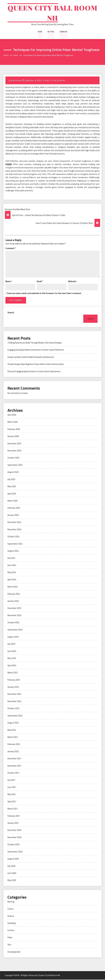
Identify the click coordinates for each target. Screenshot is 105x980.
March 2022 (13, 737)
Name (9, 282)
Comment (11, 249)
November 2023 (14, 616)
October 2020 (13, 845)
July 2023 (11, 644)
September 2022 (15, 716)
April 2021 (12, 802)
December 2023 (14, 609)
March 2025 (13, 501)
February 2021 (14, 816)
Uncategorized (14, 952)
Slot (9, 945)
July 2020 (11, 866)
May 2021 (12, 795)
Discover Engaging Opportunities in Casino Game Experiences (34, 372)
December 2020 (14, 831)
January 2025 (13, 515)
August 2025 (13, 473)
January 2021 (13, 823)
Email (40, 282)
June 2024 (12, 566)
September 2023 (15, 630)
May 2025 (12, 487)
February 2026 (14, 430)
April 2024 (12, 580)
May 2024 (12, 573)
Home (40, 32)
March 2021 (13, 809)
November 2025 (14, 451)
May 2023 (12, 659)
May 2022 (12, 730)
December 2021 (14, 759)
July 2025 (11, 480)
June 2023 (12, 652)
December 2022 (14, 695)
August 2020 (13, 859)
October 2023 (13, 623)
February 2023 (14, 680)
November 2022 (14, 702)
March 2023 (13, 673)
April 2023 (12, 666)
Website (72, 282)
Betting (51, 32)
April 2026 (12, 415)
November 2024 (14, 530)
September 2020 (15, 852)
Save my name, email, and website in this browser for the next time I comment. (44, 294)
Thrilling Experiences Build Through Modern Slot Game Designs (35, 343)
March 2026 (13, 422)
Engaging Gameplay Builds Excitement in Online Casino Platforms (36, 350)
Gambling (63, 32)
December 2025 (14, 444)
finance (11, 916)
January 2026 (13, 437)
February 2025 (14, 508)
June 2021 (12, 788)
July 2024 (11, 559)
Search (11, 313)
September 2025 (15, 465)
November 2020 (14, 838)
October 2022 (13, 709)
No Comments (60, 81)
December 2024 (14, 523)
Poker (47, 81)
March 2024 (13, 587)
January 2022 (13, 752)
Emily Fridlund (16, 81)
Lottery (11, 931)
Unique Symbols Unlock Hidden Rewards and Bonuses (31, 357)
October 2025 (13, 458)
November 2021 (14, 766)
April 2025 (12, 494)
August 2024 (13, 551)
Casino (10, 909)
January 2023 (13, 687)
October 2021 (13, 773)
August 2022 (13, 723)
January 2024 (13, 601)
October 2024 (13, 537)
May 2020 (12, 881)
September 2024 (15, 544)
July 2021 (11, 780)
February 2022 (14, 745)
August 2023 (13, 637)
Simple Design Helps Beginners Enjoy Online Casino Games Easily (36, 365)
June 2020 (12, 874)
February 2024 (14, 594)
